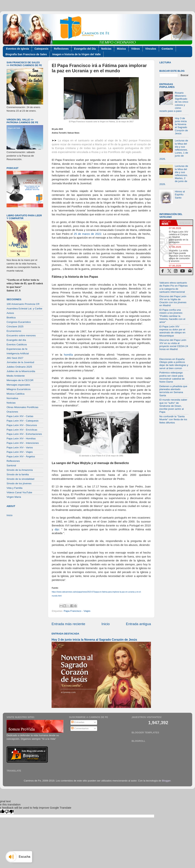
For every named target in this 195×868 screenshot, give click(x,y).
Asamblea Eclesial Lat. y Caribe (24, 309)
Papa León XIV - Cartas (20, 416)
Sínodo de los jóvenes (19, 483)
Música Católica (15, 394)
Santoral (11, 465)
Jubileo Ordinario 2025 (19, 367)
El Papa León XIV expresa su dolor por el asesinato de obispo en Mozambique (172, 331)
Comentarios (80, 728)
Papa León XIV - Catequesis (22, 421)
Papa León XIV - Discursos (22, 425)
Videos (136, 49)
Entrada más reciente (68, 624)
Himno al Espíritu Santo (180, 194)
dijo (57, 529)
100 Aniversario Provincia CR (23, 304)
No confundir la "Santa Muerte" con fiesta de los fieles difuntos (173, 419)
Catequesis (42, 49)
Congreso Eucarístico (19, 322)
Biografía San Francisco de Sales (26, 54)
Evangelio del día (16, 340)
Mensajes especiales (18, 385)
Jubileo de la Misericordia (21, 371)
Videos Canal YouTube (19, 492)
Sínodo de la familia (18, 474)
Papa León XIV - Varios (20, 447)
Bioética (11, 318)
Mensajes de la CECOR (20, 380)
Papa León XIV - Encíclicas (22, 430)
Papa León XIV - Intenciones (23, 443)
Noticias (106, 49)
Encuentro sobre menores (21, 335)
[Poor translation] (9, 812)
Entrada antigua (138, 624)
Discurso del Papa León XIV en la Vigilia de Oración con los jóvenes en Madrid (173, 301)
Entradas (78, 722)
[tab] (168, 223)
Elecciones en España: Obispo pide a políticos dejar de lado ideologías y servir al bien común (174, 364)
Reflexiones (61, 49)
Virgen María (14, 497)
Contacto (167, 49)
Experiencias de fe (17, 349)
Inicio (106, 624)
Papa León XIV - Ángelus (21, 456)
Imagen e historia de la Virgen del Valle (76, 54)
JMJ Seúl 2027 (15, 358)
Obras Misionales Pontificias (22, 407)
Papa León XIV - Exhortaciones (24, 434)
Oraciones (12, 412)
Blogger (166, 781)
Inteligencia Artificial (18, 353)
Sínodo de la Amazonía (20, 470)
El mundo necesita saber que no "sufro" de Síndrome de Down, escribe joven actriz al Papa (173, 406)
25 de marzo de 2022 (87, 234)
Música (121, 49)
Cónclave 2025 (15, 327)
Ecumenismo (14, 331)
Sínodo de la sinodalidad (20, 479)
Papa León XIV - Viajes (20, 452)
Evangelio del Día (85, 49)
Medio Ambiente (16, 376)
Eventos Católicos (17, 344)
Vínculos (151, 49)
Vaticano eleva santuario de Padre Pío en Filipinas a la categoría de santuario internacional (174, 287)
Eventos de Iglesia (18, 49)
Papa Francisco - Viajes (77, 611)
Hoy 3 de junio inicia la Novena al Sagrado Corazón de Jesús (94, 640)
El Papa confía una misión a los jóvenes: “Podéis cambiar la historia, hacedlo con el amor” (172, 316)
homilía (68, 355)
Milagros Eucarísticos (19, 389)
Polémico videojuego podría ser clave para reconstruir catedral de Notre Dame (172, 377)
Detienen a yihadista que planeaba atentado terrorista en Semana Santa (173, 391)
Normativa (12, 398)
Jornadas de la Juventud (20, 362)
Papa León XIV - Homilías (21, 438)
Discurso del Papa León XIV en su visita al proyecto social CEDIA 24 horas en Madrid (174, 345)
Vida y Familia (15, 488)
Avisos (10, 313)
